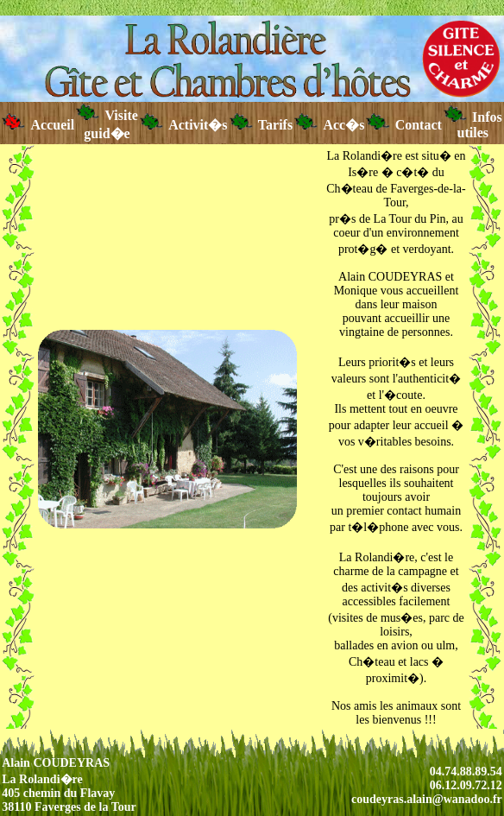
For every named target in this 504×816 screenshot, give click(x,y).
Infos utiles (473, 125)
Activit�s (184, 125)
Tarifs (261, 125)
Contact (403, 125)
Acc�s (329, 125)
